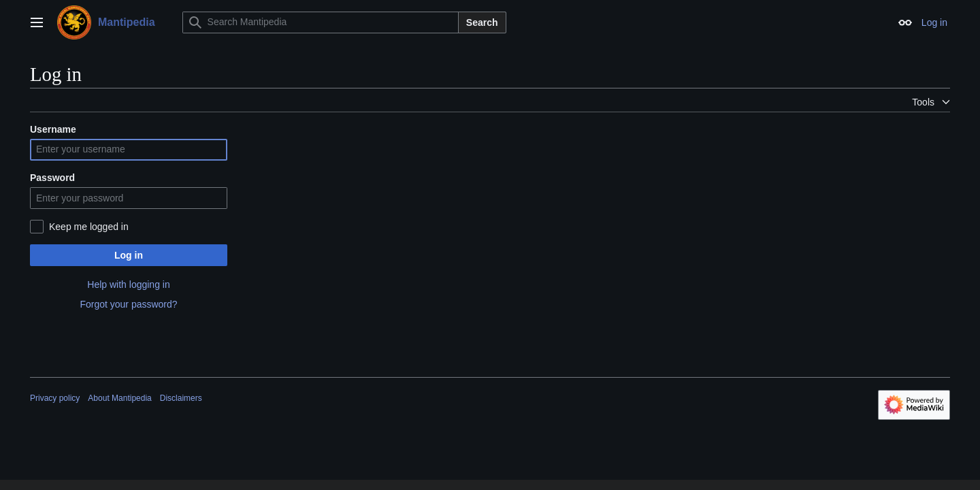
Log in (129, 255)
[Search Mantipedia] (321, 22)
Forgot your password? (128, 304)
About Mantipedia (119, 398)
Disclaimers (181, 398)
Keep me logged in (89, 227)
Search (482, 22)
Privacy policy (55, 398)
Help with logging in (128, 284)
